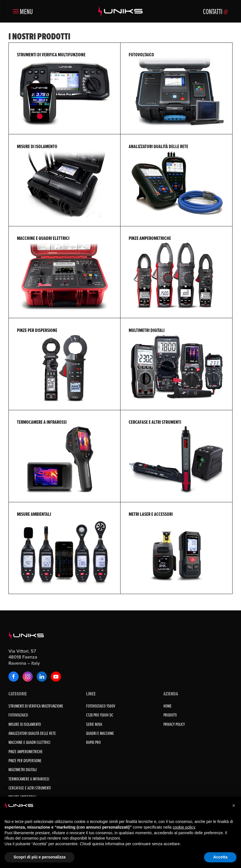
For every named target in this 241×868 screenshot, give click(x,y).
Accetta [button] (220, 857)
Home (167, 706)
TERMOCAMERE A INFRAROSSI (29, 779)
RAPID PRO (93, 742)
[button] (23, 11)
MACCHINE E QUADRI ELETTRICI (29, 742)
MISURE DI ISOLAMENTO (25, 724)
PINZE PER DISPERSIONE (25, 760)
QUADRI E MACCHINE (100, 733)
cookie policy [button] (184, 827)
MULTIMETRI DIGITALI (23, 769)
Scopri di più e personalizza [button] (40, 857)
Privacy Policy (174, 724)
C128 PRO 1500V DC (100, 715)
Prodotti (170, 715)
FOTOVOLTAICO (18, 715)
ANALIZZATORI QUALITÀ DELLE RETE (32, 733)
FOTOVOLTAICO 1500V (101, 706)
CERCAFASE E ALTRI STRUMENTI (30, 788)
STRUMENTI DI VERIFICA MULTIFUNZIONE (36, 706)
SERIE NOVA (94, 724)
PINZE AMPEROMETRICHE (26, 751)
